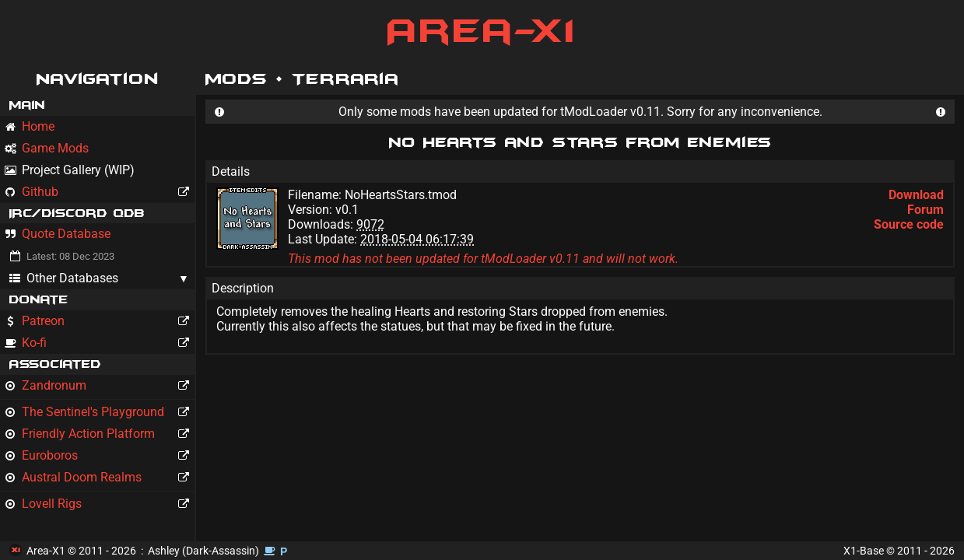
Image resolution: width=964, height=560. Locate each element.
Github (100, 192)
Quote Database (58, 234)
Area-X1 (482, 31)
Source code (909, 224)
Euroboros (100, 456)
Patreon (100, 321)
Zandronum (100, 386)
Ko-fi (100, 343)
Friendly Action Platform (100, 434)
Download (916, 195)
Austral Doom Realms (100, 478)
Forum (925, 210)
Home (30, 126)
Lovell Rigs (100, 504)
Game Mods (47, 148)
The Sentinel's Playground (100, 412)
